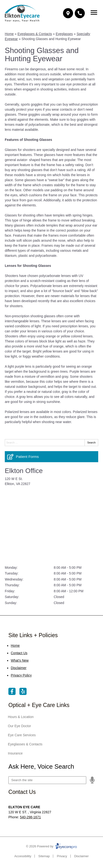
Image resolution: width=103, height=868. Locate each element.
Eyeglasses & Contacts (35, 34)
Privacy (62, 856)
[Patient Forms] (51, 457)
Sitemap (44, 856)
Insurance (15, 753)
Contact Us (19, 653)
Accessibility (23, 856)
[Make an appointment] (68, 13)
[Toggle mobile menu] (94, 12)
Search (91, 443)
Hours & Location (21, 717)
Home (9, 34)
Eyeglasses (64, 34)
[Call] (80, 13)
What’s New (20, 660)
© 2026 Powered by (52, 846)
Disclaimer (19, 668)
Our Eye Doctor (19, 726)
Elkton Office (24, 471)
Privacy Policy (21, 675)
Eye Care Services (22, 735)
